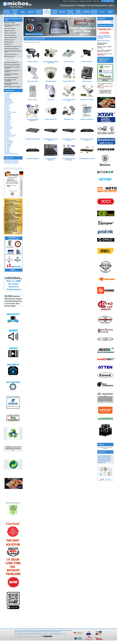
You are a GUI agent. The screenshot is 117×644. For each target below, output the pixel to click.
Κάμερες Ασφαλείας (87, 62)
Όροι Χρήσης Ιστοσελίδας (21, 634)
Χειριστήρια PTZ (10, 59)
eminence (9, 114)
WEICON (8, 153)
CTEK (8, 105)
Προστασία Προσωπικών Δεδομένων (39, 634)
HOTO (8, 121)
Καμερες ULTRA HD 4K (51, 119)
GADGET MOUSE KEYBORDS (78, 12)
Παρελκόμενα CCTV (69, 119)
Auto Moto (102, 12)
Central (8, 106)
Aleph (8, 97)
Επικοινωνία (96, 1)
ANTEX (8, 95)
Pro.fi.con (8, 134)
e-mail (103, 55)
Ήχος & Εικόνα (23, 12)
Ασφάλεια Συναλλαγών (55, 634)
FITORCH (9, 116)
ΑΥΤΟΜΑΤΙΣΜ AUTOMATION (86, 12)
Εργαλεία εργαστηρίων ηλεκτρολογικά (7, 12)
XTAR (8, 150)
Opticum (8, 131)
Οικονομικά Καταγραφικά (33, 159)
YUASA (8, 148)
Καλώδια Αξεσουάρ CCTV (12, 61)
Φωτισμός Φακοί (110, 12)
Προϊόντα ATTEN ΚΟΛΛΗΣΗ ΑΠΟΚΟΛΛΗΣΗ (45, 631)
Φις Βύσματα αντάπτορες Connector (39, 12)
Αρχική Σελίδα (7, 16)
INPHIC (8, 151)
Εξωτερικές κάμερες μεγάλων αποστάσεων (51, 62)
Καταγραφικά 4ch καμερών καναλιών (87, 140)
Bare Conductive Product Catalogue (51, 632)
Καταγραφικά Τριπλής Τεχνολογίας (51, 159)
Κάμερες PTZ (51, 100)
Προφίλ (17, 631)
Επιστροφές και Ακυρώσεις (12, 163)
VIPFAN (8, 149)
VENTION (9, 146)
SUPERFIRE (9, 143)
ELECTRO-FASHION (11, 112)
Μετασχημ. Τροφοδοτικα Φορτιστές (94, 12)
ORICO (8, 130)
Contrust (8, 109)
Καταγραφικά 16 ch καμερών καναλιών (51, 140)
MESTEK (8, 125)
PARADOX (9, 133)
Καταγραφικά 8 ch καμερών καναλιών (69, 140)
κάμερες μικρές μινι (87, 81)
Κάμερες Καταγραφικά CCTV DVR (47, 12)
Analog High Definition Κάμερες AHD (33, 120)
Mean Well (9, 126)
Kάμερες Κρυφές (33, 100)
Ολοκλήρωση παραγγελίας (86, 1)
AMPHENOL (9, 94)
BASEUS (8, 99)
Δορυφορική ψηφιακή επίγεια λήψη (70, 12)
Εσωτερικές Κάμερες (69, 62)
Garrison (8, 119)
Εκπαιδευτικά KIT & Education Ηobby (15, 12)
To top (64, 634)
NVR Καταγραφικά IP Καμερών (87, 159)
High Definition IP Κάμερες (87, 100)
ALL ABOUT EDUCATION (26, 631)
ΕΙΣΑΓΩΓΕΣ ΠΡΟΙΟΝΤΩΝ (12, 162)
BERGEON (9, 100)
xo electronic (9, 144)
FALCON (8, 115)
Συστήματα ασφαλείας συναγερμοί (55, 12)
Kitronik (8, 124)
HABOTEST (9, 123)
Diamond (8, 111)
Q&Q (7, 139)
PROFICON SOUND (11, 135)
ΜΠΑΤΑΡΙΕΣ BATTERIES (12, 154)
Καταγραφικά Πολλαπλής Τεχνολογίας (69, 159)
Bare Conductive (10, 102)
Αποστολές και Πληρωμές (12, 161)
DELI (7, 110)
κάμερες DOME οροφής (69, 81)
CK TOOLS (9, 104)
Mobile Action (9, 128)
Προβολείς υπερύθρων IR (87, 119)
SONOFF (8, 140)
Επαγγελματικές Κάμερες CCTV (69, 100)
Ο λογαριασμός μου (73, 1)
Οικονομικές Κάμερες (51, 81)
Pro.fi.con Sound (10, 136)
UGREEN (8, 145)
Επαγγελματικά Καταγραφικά (33, 139)
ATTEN (8, 96)
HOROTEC (9, 120)
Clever (8, 107)
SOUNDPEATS (10, 141)
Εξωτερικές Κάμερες (33, 62)
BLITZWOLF (9, 101)
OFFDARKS (9, 129)
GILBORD (9, 117)
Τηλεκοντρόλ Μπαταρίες (62, 12)
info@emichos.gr (105, 41)
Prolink (8, 138)
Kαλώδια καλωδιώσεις (31, 12)
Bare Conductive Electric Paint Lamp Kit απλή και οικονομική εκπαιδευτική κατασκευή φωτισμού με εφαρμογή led (105, 459)
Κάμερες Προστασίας (33, 81)
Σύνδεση (65, 1)
